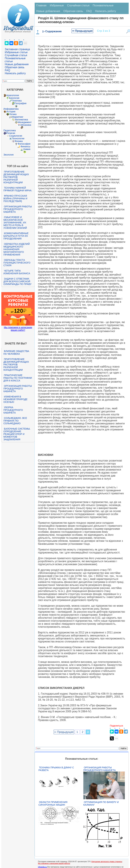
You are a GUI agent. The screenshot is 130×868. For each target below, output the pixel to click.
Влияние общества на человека (16, 352)
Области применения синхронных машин (53, 803)
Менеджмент (25, 122)
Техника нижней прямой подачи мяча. (18, 189)
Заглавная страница (17, 49)
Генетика (17, 101)
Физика (19, 141)
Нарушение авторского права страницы (107, 862)
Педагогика (10, 130)
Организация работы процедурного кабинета (18, 209)
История (11, 112)
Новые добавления (17, 64)
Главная (41, 5)
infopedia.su (42, 867)
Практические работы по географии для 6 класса (18, 378)
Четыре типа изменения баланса (17, 272)
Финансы (25, 146)
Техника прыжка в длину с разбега (56, 769)
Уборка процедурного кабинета (13, 410)
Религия (11, 133)
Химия (27, 149)
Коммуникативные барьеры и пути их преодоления (16, 236)
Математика (21, 120)
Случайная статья (16, 55)
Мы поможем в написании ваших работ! (18, 329)
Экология (8, 155)
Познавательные (103, 5)
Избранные (57, 5)
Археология (13, 95)
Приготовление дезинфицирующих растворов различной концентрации (16, 177)
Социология (16, 136)
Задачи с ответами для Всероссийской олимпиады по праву (17, 281)
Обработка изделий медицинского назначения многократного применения (17, 249)
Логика (13, 114)
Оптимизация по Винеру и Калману (101, 803)
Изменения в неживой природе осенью (15, 399)
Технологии (18, 138)
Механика (26, 125)
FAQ (7, 70)
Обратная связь (15, 67)
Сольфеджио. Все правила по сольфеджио (15, 421)
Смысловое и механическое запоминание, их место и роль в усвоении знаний (15, 223)
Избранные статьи (16, 52)
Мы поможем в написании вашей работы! (54, 863)
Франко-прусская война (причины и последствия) (15, 198)
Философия (24, 144)
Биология (14, 98)
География (21, 103)
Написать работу (15, 73)
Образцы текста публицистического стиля (17, 263)
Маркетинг (18, 117)
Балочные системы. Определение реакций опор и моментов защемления (17, 434)
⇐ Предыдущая (82, 31)
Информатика (11, 109)
